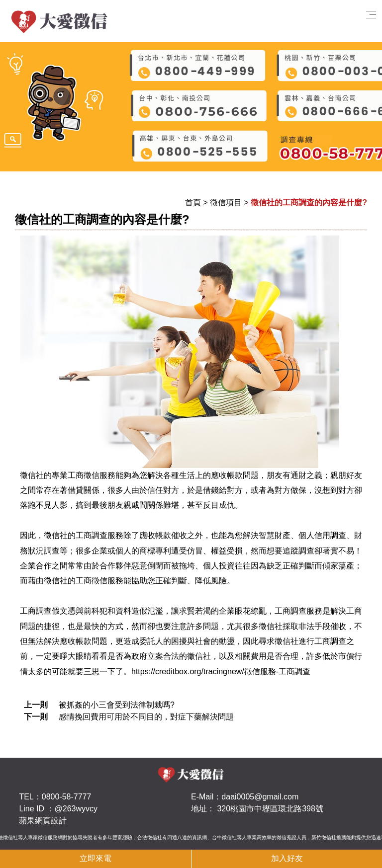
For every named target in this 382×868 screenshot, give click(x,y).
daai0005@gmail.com (260, 797)
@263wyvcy (76, 809)
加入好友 (287, 858)
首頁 (193, 202)
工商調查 (36, 611)
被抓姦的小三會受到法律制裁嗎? (117, 705)
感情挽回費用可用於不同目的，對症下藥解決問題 (146, 717)
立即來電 (95, 858)
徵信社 (32, 475)
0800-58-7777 (67, 797)
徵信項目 (226, 202)
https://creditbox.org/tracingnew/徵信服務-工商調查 (221, 671)
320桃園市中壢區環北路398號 (270, 809)
